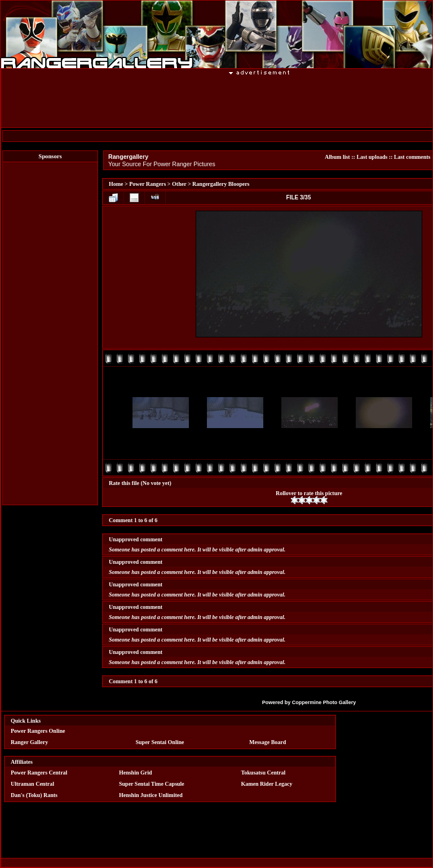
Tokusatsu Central (264, 773)
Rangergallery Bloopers (221, 184)
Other (179, 184)
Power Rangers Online (38, 731)
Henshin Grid (136, 773)
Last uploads (372, 157)
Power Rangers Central (39, 773)
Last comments (412, 157)
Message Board (268, 742)
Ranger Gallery (29, 742)
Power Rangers (147, 184)
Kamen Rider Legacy (267, 784)
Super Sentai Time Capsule (152, 784)
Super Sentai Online (160, 742)
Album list (337, 157)
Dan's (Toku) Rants (34, 795)
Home (116, 184)
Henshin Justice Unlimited (151, 795)
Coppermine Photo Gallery (324, 702)
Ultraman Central (32, 784)
